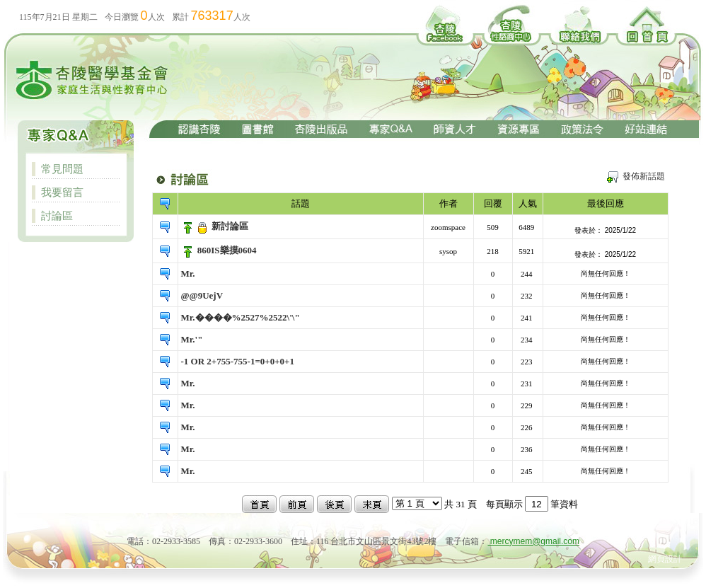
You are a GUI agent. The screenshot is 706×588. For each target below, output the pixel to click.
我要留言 (62, 192)
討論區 (57, 215)
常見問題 (62, 169)
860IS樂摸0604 (227, 250)
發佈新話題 (644, 176)
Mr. (188, 273)
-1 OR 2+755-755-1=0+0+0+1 (238, 361)
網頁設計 (665, 559)
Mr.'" (192, 339)
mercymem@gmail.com (534, 541)
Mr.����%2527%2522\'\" (241, 317)
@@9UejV (202, 295)
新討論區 (230, 226)
